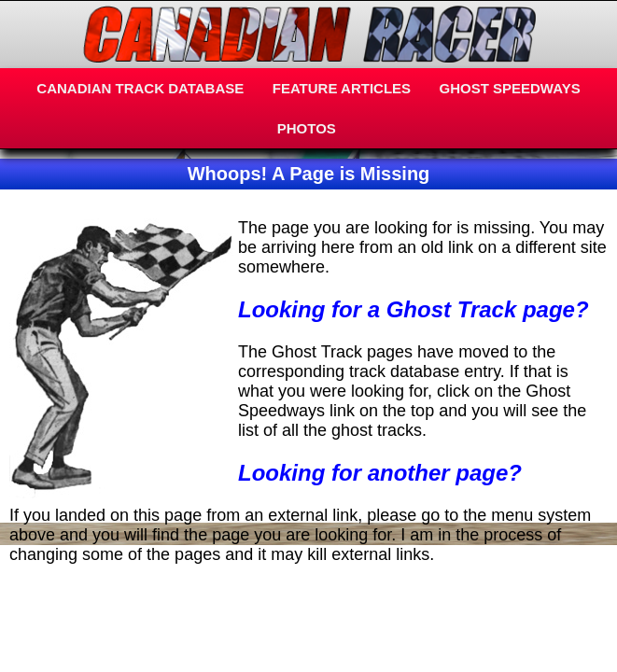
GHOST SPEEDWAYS (510, 88)
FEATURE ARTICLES (342, 88)
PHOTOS (307, 128)
